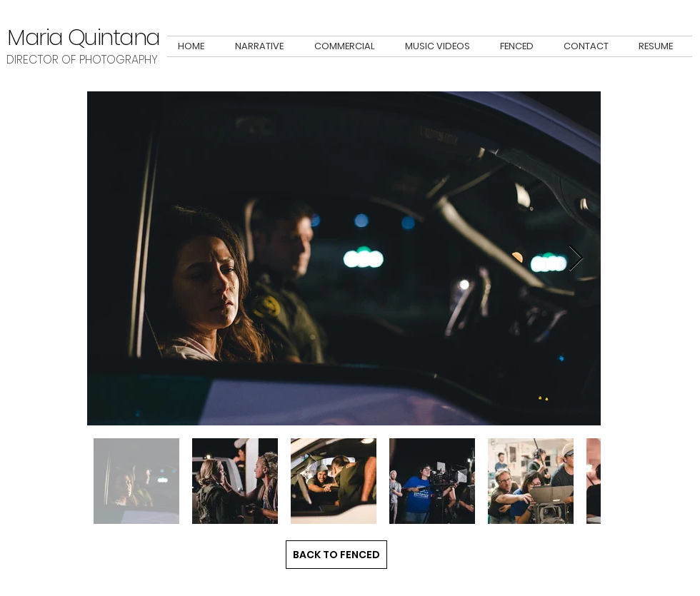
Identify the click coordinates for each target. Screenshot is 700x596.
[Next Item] (576, 259)
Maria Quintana (83, 37)
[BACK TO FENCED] (336, 555)
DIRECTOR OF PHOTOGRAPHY (84, 60)
